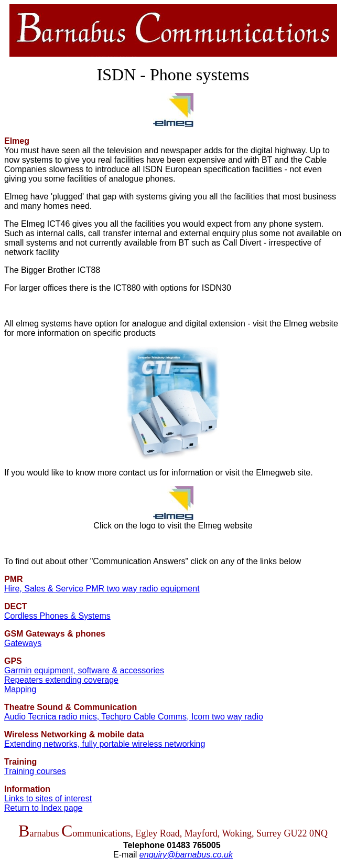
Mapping (20, 689)
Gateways (23, 643)
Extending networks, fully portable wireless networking (105, 744)
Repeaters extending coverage (61, 680)
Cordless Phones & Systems (57, 616)
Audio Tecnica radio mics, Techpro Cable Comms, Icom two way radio (134, 717)
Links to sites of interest (48, 798)
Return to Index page (43, 808)
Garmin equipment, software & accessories (84, 670)
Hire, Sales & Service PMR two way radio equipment (102, 589)
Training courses (35, 771)
